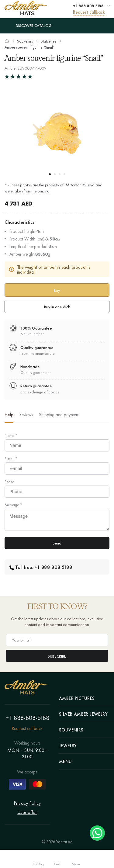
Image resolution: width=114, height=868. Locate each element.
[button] (50, 174)
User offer (27, 812)
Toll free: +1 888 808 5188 (41, 567)
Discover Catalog (28, 26)
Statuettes (48, 41)
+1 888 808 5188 (88, 6)
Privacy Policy (27, 803)
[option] (9, 416)
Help (9, 415)
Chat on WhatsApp (97, 833)
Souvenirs (25, 41)
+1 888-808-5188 (27, 718)
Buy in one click (57, 307)
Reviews (26, 415)
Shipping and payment (59, 415)
